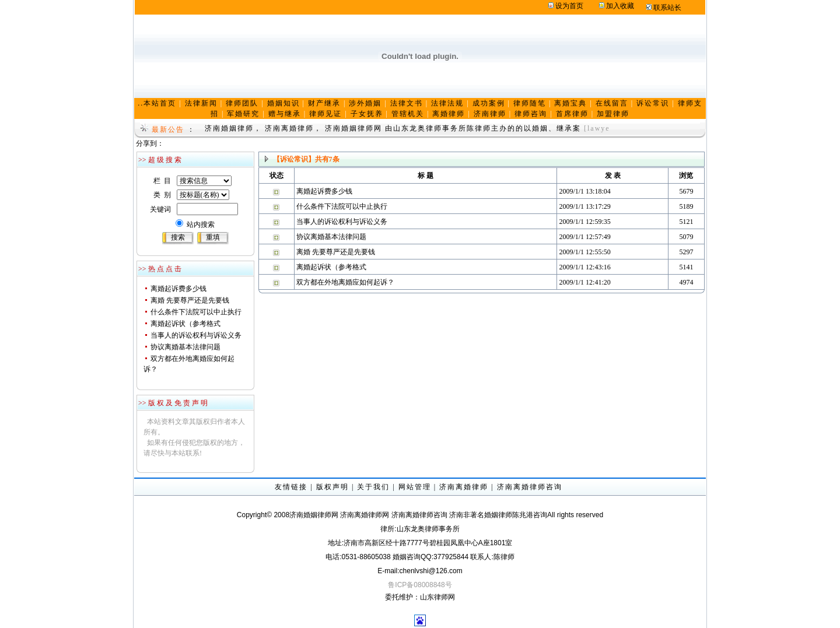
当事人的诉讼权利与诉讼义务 (196, 335)
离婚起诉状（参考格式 (185, 324)
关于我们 (373, 487)
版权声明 (332, 487)
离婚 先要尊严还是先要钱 (190, 300)
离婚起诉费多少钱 (178, 289)
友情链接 (291, 487)
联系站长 (667, 8)
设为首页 (569, 6)
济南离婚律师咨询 (530, 487)
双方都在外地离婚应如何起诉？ (345, 282)
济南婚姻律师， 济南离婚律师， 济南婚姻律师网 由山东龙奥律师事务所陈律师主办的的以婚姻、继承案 (393, 128)
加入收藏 (620, 6)
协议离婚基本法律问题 (185, 347)
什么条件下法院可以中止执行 (196, 312)
